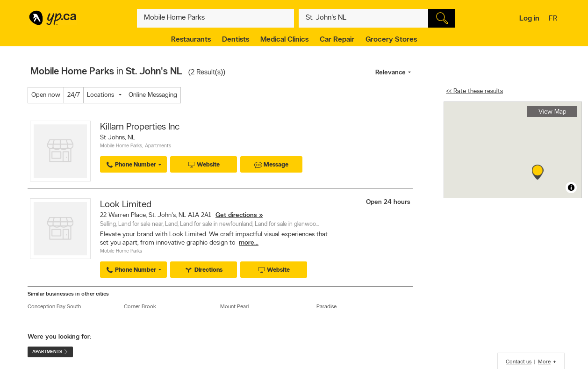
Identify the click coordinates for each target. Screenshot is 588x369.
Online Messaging (153, 95)
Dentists (236, 40)
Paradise (326, 307)
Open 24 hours (388, 202)
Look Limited (126, 205)
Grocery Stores (391, 40)
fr (554, 19)
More (544, 362)
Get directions (236, 215)
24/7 (74, 95)
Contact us (519, 362)
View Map (552, 112)
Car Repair (337, 40)
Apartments (158, 146)
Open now (46, 95)
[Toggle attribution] (571, 188)
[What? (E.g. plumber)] (215, 18)
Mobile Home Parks (121, 146)
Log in (529, 19)
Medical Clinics (284, 40)
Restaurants (191, 40)
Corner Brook (140, 307)
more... (249, 243)
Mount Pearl (234, 307)
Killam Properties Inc (140, 127)
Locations (100, 95)
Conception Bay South (54, 307)
